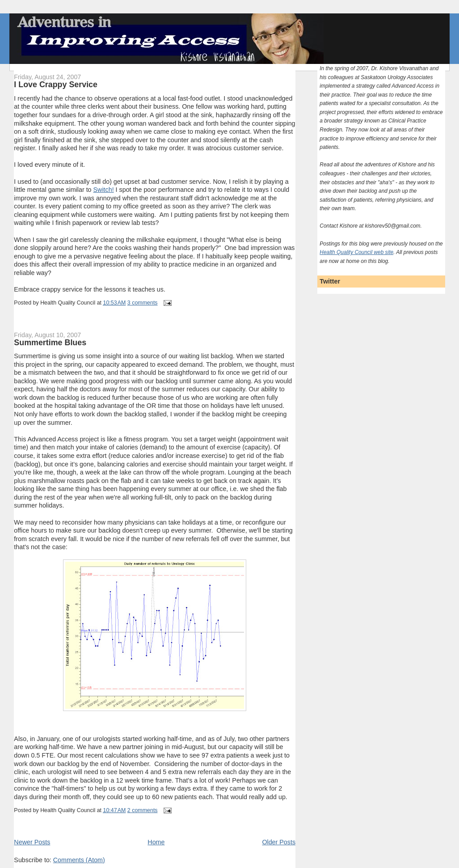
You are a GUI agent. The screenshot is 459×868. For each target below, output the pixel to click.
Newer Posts (32, 842)
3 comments (143, 303)
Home (156, 842)
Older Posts (279, 842)
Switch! (104, 190)
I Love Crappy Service (56, 85)
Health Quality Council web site (356, 252)
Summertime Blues (50, 343)
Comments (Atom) (79, 860)
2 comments (143, 810)
